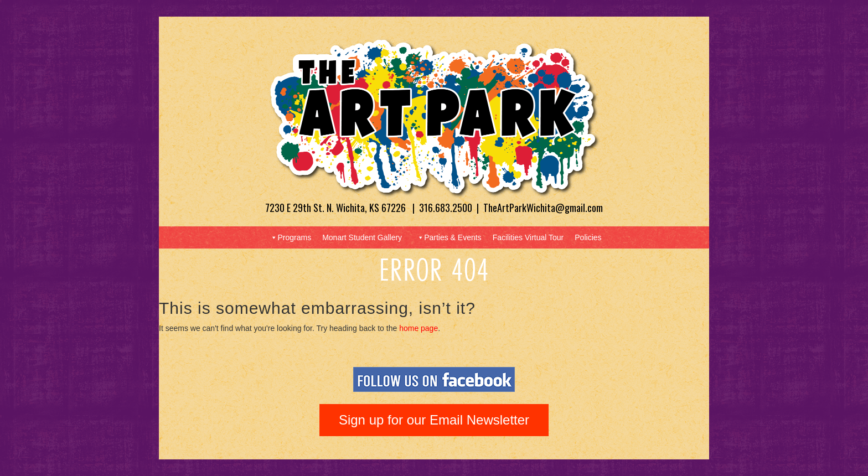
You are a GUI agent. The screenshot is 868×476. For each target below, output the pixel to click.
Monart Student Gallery (362, 237)
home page (418, 328)
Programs (290, 237)
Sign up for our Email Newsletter (434, 420)
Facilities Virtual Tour (528, 237)
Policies (588, 237)
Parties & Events (449, 237)
